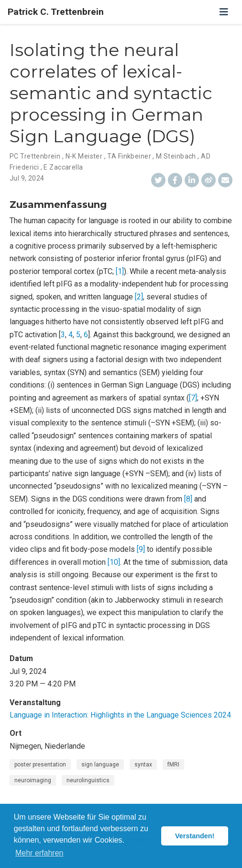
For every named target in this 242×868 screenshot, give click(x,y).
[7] (193, 398)
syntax (143, 765)
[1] (120, 271)
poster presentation (40, 765)
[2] (139, 297)
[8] (188, 499)
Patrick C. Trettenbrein (56, 12)
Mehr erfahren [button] (39, 853)
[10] (114, 562)
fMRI (173, 765)
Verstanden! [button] (195, 836)
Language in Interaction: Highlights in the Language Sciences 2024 (120, 715)
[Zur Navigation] (224, 12)
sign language (100, 765)
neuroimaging (33, 780)
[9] (141, 549)
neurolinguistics (88, 780)
